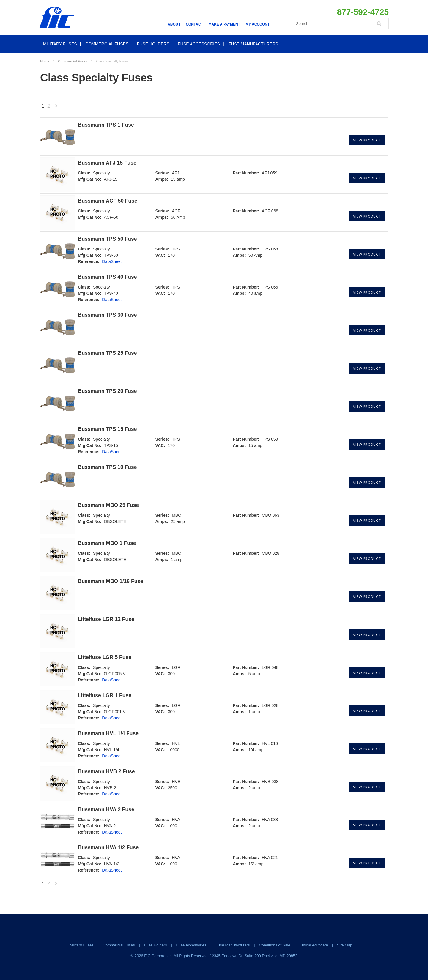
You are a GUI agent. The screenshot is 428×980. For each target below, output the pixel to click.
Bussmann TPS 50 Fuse (107, 239)
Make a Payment (224, 24)
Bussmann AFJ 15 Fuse (107, 163)
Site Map (345, 945)
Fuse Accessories (199, 44)
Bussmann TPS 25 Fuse (107, 353)
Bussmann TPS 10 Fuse (107, 467)
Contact (194, 24)
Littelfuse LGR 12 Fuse (106, 619)
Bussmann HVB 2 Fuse (106, 772)
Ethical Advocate (314, 945)
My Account (258, 24)
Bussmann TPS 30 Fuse (107, 315)
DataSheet (112, 261)
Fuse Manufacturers (253, 44)
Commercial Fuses (107, 44)
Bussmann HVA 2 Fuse (106, 810)
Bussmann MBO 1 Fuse (107, 543)
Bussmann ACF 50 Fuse (108, 201)
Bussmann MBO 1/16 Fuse (111, 581)
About (174, 24)
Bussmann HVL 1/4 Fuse (108, 734)
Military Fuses (60, 44)
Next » (56, 107)
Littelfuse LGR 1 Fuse (105, 695)
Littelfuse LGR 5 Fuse (105, 657)
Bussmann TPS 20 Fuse (107, 391)
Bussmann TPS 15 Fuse (107, 429)
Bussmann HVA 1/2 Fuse (108, 848)
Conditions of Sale (275, 945)
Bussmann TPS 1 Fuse (106, 125)
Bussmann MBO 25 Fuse (108, 505)
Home (45, 61)
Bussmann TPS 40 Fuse (107, 277)
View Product (367, 140)
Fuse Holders (153, 44)
